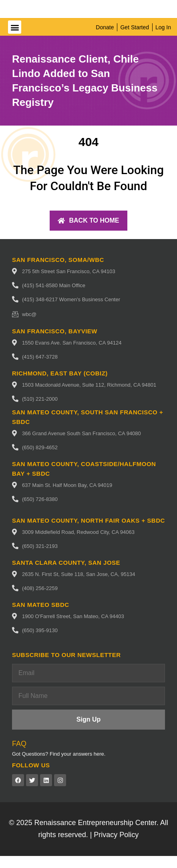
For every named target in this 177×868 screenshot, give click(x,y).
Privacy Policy (116, 847)
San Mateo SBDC (41, 617)
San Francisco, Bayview (55, 343)
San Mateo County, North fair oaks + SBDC (88, 532)
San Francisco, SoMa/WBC (58, 272)
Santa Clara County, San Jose (66, 575)
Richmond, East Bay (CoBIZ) (60, 385)
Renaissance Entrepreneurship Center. (97, 835)
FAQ (19, 756)
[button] (15, 39)
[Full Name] (88, 708)
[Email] (88, 685)
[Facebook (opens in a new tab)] (18, 792)
